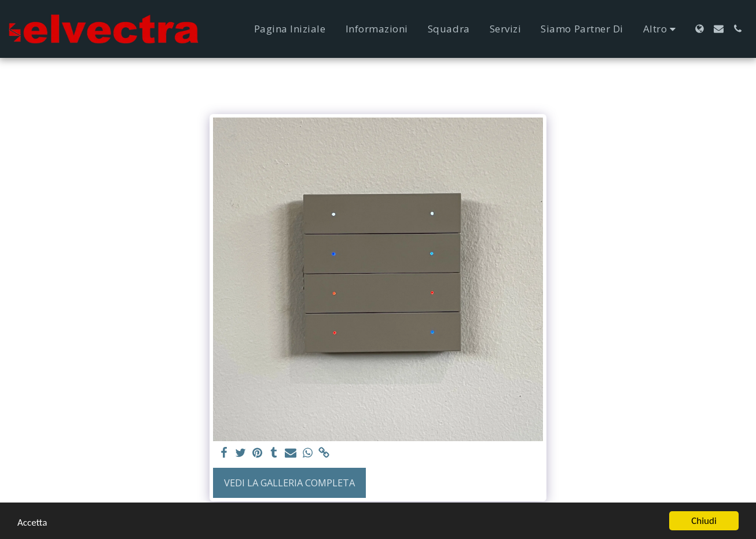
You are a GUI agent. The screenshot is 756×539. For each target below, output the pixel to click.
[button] (719, 29)
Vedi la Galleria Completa (289, 483)
